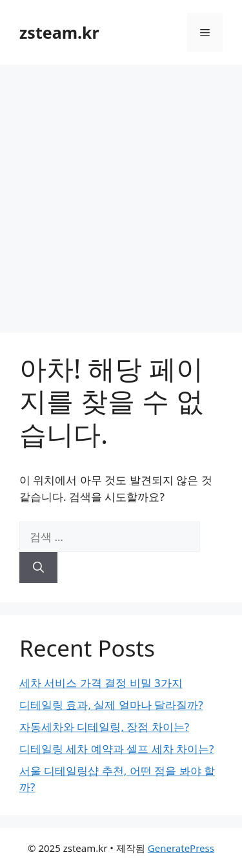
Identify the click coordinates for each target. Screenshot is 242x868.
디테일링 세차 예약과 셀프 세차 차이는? (116, 749)
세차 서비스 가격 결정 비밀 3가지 (101, 683)
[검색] (38, 567)
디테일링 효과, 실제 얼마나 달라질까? (111, 705)
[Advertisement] (121, 192)
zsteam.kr (59, 32)
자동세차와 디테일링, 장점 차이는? (104, 727)
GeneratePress (181, 848)
